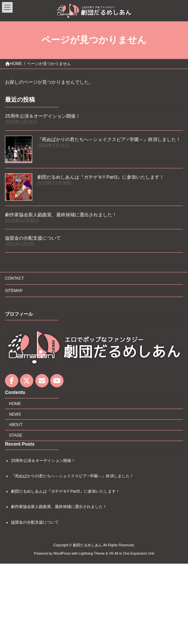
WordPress (62, 553)
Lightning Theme (92, 553)
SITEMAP (14, 291)
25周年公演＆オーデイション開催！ (43, 116)
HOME (15, 404)
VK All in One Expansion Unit (132, 553)
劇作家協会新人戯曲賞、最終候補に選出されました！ (61, 215)
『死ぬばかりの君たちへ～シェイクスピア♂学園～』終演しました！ (109, 139)
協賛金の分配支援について (33, 238)
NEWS (15, 414)
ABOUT (16, 425)
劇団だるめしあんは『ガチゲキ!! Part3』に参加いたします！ (101, 177)
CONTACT (14, 278)
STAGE (16, 435)
